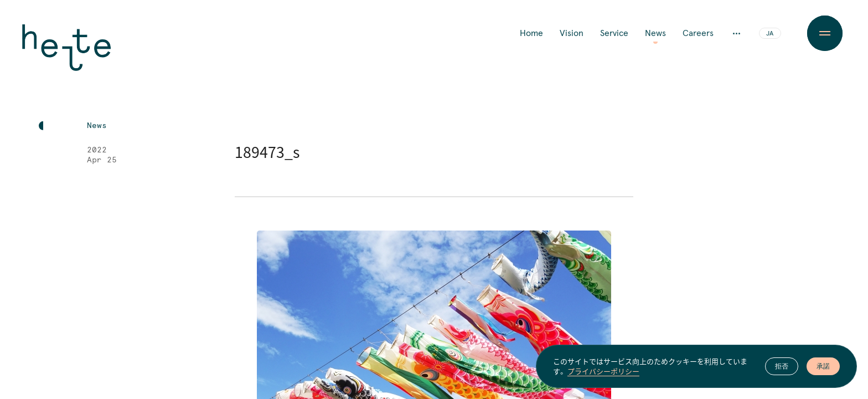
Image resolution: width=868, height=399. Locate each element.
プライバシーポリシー (603, 372)
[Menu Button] (825, 33)
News (655, 33)
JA (770, 34)
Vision (572, 33)
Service (614, 33)
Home (531, 33)
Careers (698, 33)
